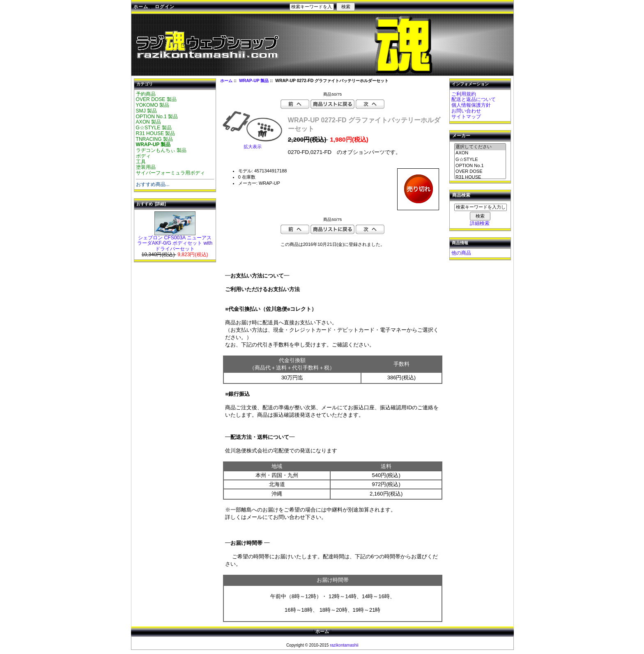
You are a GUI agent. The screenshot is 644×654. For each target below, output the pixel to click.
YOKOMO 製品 (153, 105)
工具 (141, 162)
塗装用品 (146, 167)
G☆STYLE (480, 160)
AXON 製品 (149, 122)
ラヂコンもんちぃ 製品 (161, 150)
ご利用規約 (464, 94)
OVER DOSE (480, 172)
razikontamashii (344, 645)
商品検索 (461, 195)
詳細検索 (480, 223)
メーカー (461, 136)
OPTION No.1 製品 (157, 117)
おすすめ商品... (153, 184)
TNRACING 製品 (155, 139)
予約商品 (146, 94)
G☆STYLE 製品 (154, 128)
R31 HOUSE (480, 177)
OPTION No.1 (480, 166)
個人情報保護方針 (471, 105)
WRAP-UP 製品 (254, 81)
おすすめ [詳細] (151, 204)
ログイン (165, 7)
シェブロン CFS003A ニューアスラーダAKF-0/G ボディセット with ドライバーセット (175, 241)
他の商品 (461, 253)
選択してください (480, 147)
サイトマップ (466, 117)
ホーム (141, 7)
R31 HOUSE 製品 (156, 133)
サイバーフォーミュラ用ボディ (170, 173)
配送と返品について (474, 99)
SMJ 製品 (147, 111)
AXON (480, 153)
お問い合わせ (466, 111)
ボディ (143, 156)
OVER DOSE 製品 (156, 99)
